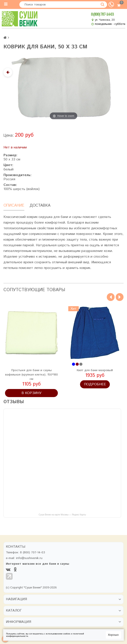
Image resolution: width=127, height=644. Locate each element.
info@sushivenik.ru (29, 558)
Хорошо (113, 635)
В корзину (32, 393)
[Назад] (8, 72)
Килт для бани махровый (95, 370)
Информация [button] (18, 622)
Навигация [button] (16, 599)
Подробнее (95, 384)
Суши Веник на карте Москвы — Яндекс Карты (62, 515)
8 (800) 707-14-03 (102, 14)
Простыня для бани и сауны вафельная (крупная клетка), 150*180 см (32, 375)
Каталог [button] (14, 611)
